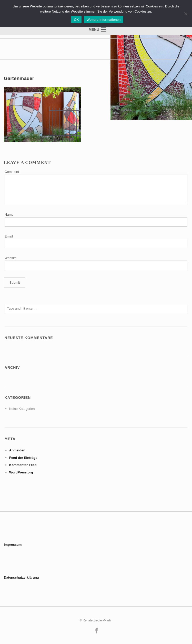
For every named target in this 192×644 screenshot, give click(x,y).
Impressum (13, 545)
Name (9, 215)
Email (9, 236)
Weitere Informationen (104, 20)
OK (76, 20)
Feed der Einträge (23, 458)
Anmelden (17, 450)
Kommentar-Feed (23, 465)
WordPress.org (21, 472)
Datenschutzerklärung (21, 577)
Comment (12, 172)
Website (11, 258)
